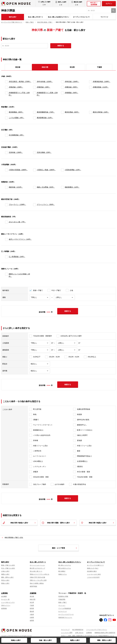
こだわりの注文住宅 (93, 577)
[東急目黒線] (62, 112)
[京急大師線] (35, 153)
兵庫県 (32, 617)
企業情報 (4, 593)
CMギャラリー (6, 605)
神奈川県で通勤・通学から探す (58, 523)
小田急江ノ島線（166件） (46, 170)
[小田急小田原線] (6, 170)
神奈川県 (33, 599)
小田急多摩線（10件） (73, 170)
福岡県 (32, 620)
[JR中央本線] (35, 82)
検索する (61, 46)
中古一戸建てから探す (8, 568)
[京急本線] (6, 153)
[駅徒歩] (40, 364)
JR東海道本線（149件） (102, 82)
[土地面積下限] (40, 343)
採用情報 (4, 608)
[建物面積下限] (40, 350)
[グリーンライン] (35, 205)
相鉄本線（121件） (16, 187)
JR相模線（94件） (72, 93)
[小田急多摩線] (62, 170)
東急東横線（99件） (16, 112)
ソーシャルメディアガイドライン (97, 630)
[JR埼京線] (62, 82)
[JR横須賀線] (90, 87)
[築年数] (40, 371)
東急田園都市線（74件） (46, 112)
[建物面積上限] (67, 350)
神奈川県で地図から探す (98, 523)
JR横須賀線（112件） (101, 87)
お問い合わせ (79, 633)
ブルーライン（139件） (17, 204)
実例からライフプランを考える (40, 574)
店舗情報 (33, 593)
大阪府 (32, 614)
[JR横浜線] (62, 87)
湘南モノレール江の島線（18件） (19, 275)
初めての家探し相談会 (37, 583)
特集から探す (5, 583)
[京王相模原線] (6, 135)
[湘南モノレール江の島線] (6, 275)
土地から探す (5, 571)
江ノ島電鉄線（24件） (17, 257)
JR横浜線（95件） (72, 87)
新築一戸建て (63, 602)
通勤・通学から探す (104, 640)
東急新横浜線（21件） (45, 118)
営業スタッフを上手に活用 (38, 580)
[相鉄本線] (6, 187)
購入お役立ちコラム (65, 568)
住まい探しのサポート (36, 17)
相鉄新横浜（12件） (72, 187)
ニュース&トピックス (8, 602)
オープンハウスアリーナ (66, 614)
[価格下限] (40, 297)
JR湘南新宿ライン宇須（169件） (19, 94)
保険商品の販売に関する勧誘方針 (105, 633)
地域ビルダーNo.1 (93, 568)
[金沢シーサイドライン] (6, 239)
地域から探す (16, 640)
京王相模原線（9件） (17, 135)
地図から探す (75, 640)
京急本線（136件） (16, 152)
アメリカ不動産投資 (65, 608)
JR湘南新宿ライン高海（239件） (47, 94)
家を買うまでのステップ (37, 568)
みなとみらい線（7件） (17, 222)
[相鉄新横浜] (62, 187)
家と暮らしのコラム (65, 565)
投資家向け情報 (63, 596)
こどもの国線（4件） (17, 118)
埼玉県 (72, 67)
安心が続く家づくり (36, 571)
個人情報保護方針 (78, 630)
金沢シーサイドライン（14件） (20, 239)
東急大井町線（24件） (101, 112)
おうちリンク (63, 611)
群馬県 (32, 608)
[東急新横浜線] (35, 118)
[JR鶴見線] (35, 87)
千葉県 (99, 67)
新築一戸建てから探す (8, 565)
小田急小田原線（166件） (18, 170)
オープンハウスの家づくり (95, 565)
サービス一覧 (5, 599)
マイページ (104, 17)
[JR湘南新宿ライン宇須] (6, 94)
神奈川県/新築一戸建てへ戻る (14, 537)
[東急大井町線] (90, 112)
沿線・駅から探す (45, 640)
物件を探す (13, 17)
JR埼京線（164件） (72, 82)
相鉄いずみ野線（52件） (46, 187)
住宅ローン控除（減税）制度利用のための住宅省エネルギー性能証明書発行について (88, 636)
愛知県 (32, 611)
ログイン (109, 4)
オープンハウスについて (81, 17)
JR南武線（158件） (16, 87)
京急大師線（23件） (44, 152)
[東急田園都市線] (35, 112)
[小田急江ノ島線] (35, 170)
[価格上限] (64, 297)
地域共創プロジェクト (65, 617)
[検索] (114, 11)
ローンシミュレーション (37, 565)
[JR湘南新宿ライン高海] (34, 94)
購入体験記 (62, 571)
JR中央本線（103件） (45, 82)
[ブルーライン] (6, 205)
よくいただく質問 (67, 633)
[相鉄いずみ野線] (35, 187)
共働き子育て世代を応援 (37, 577)
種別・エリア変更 (65, 548)
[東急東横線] (6, 112)
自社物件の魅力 (92, 571)
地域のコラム (63, 574)
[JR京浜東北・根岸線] (6, 82)
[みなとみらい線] (6, 222)
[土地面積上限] (67, 343)
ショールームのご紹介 (94, 574)
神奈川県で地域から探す (19, 523)
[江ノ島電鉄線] (6, 257)
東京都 (18, 67)
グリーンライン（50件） (46, 204)
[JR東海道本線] (90, 82)
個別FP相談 (33, 586)
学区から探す (5, 580)
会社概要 (4, 596)
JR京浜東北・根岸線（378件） (20, 82)
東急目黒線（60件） (72, 112)
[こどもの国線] (6, 118)
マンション (62, 605)
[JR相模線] (62, 94)
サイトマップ (65, 630)
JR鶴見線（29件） (44, 87)
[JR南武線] (6, 87)
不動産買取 (62, 599)
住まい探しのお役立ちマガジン (58, 17)
